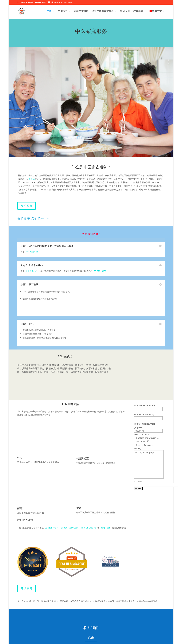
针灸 (20, 443)
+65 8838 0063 (26, 2)
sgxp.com (105, 513)
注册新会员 (31, 271)
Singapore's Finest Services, (62, 513)
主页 (48, 12)
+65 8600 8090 (40, 2)
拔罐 (20, 494)
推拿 (78, 493)
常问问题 (125, 12)
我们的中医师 (81, 12)
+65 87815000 (99, 271)
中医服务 (62, 12)
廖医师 (32, 179)
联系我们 (138, 12)
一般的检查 (82, 444)
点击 (91, 623)
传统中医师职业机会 (102, 12)
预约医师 (27, 206)
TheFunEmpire (89, 513)
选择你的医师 (32, 252)
